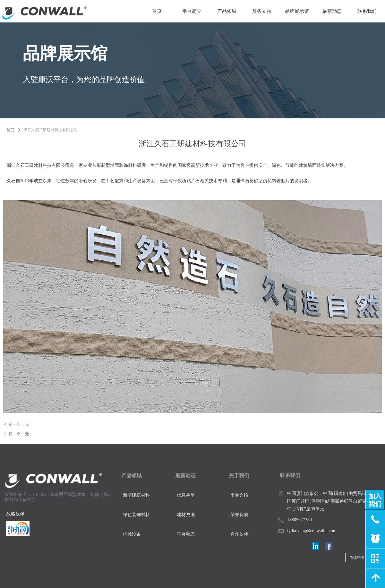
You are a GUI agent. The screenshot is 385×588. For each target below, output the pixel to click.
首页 (10, 130)
